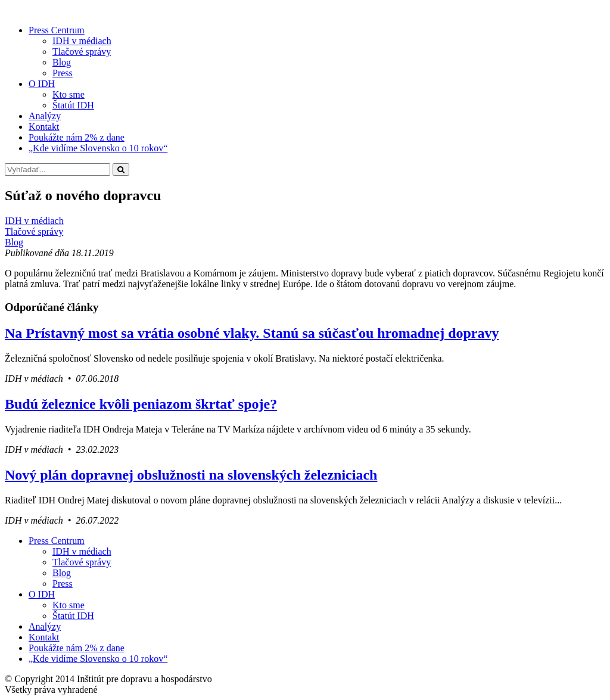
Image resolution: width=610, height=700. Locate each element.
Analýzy (45, 116)
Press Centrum (57, 30)
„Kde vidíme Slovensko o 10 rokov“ (98, 148)
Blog (62, 62)
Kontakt (44, 127)
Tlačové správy (82, 52)
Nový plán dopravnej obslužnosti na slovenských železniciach (191, 475)
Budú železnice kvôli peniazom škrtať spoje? (141, 404)
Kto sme (69, 94)
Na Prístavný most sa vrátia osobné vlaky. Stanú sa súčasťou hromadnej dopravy (252, 333)
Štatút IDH (73, 105)
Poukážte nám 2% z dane (77, 137)
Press (63, 73)
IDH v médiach (82, 41)
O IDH (42, 84)
